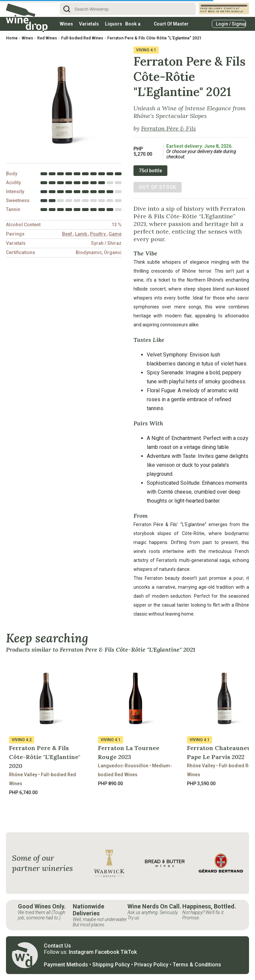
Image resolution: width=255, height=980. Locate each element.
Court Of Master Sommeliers (171, 26)
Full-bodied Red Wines (82, 38)
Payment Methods (66, 965)
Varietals (89, 24)
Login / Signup (231, 24)
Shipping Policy (111, 965)
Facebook (107, 952)
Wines (66, 24)
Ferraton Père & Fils (169, 128)
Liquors (114, 24)
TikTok (129, 952)
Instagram (81, 952)
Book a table (133, 26)
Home (12, 38)
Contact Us (57, 946)
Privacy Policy (151, 965)
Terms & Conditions (197, 965)
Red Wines (47, 38)
